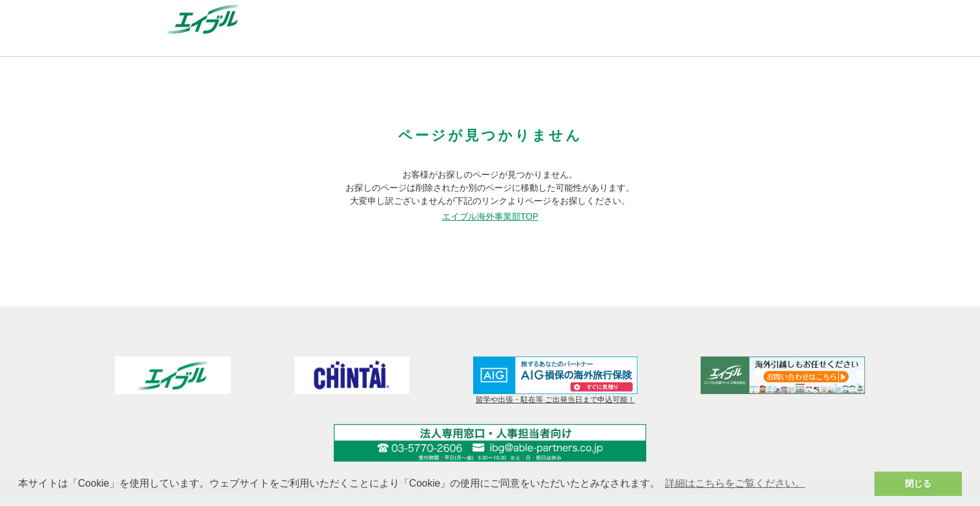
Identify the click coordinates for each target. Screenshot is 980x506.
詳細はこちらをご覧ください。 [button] (735, 483)
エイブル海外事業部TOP (490, 216)
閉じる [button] (918, 483)
